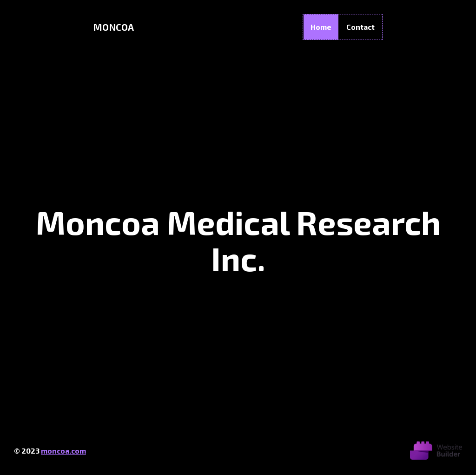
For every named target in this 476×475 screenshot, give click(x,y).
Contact (360, 27)
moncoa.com (63, 451)
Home (321, 27)
